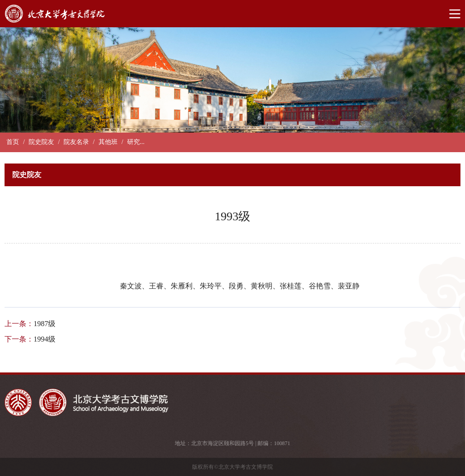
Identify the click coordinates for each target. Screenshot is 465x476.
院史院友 (41, 142)
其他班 (108, 142)
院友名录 (76, 142)
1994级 (45, 339)
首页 (13, 142)
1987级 (45, 324)
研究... (136, 142)
